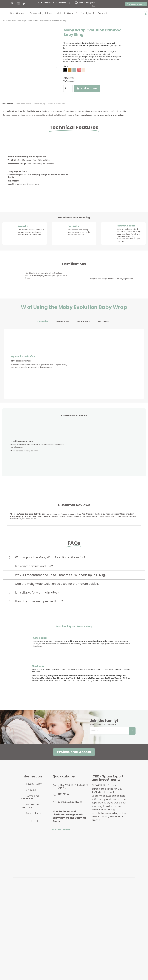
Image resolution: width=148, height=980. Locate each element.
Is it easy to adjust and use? (34, 566)
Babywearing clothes (42, 13)
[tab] (74, 557)
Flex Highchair (88, 13)
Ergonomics (42, 321)
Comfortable (83, 321)
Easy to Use (103, 321)
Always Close (63, 321)
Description (7, 104)
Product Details (24, 104)
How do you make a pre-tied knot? (39, 601)
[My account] (143, 13)
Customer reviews (56, 104)
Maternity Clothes (67, 13)
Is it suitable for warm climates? (37, 593)
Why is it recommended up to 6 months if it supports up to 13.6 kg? (61, 575)
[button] (135, 4)
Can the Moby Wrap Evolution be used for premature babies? (57, 584)
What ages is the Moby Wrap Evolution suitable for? (50, 557)
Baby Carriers (18, 13)
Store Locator (61, 830)
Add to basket (87, 88)
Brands (103, 13)
